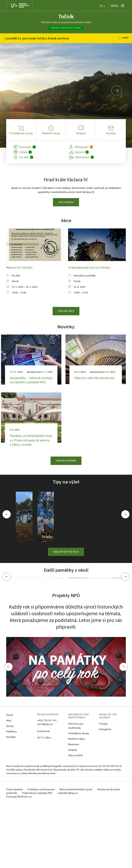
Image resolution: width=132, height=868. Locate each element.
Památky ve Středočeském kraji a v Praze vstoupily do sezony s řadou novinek (29, 445)
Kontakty (11, 800)
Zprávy (10, 789)
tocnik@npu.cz (45, 788)
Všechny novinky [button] (66, 465)
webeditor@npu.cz (81, 856)
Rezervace (74, 808)
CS (102, 6)
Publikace (12, 795)
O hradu (103, 787)
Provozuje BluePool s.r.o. (19, 860)
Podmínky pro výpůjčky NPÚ (50, 856)
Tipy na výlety (75, 819)
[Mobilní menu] (118, 6)
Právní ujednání (15, 853)
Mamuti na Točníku (20, 268)
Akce (9, 784)
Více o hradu (66, 202)
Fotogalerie (105, 793)
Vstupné (73, 813)
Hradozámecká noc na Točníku (90, 268)
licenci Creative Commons (84, 830)
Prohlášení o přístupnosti (43, 853)
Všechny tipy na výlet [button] (66, 577)
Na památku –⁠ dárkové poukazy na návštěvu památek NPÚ (26, 382)
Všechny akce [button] (66, 311)
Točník (66, 17)
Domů (10, 778)
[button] (7, 730)
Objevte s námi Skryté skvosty (96, 378)
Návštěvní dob (76, 802)
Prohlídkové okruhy (78, 797)
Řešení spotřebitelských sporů (78, 853)
